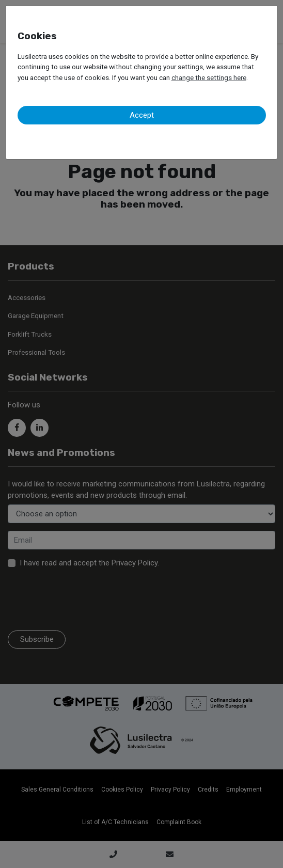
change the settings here (209, 77)
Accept (142, 115)
